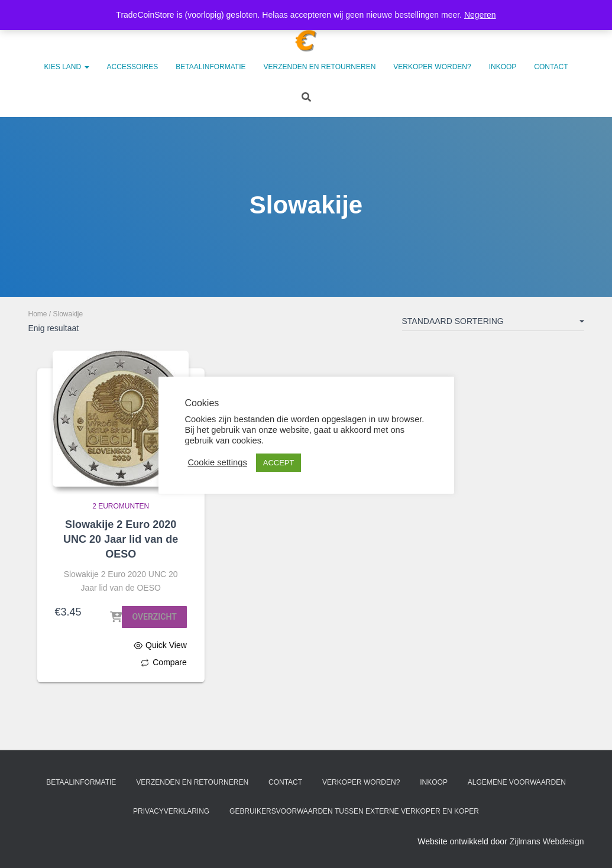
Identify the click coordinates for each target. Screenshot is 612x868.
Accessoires (133, 67)
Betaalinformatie (211, 67)
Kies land (67, 67)
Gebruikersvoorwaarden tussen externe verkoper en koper (354, 811)
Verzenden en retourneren (320, 67)
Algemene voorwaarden (517, 782)
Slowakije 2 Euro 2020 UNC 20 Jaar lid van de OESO (121, 539)
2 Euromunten (121, 506)
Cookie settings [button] (218, 462)
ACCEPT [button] (279, 463)
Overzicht (154, 617)
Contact (551, 67)
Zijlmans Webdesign (547, 841)
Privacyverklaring (171, 811)
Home (38, 314)
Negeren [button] (480, 15)
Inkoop (503, 67)
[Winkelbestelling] (493, 323)
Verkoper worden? (432, 67)
